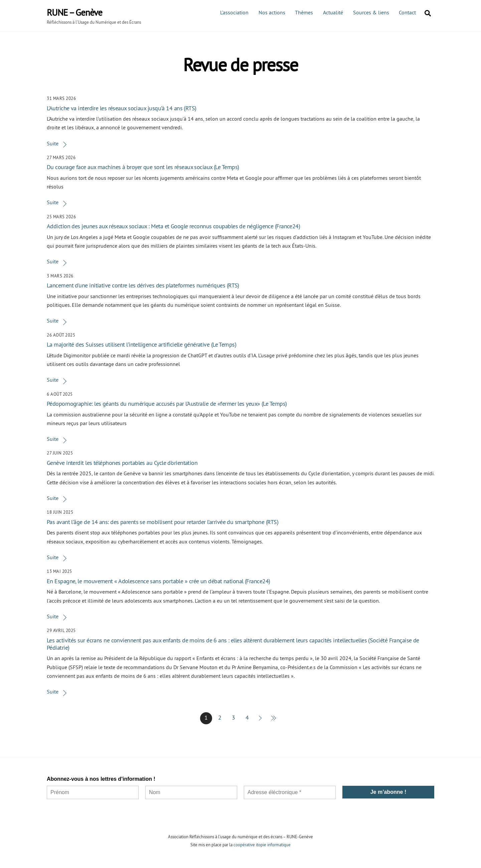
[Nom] (191, 792)
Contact (407, 12)
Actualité (333, 12)
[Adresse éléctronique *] (290, 792)
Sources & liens (371, 12)
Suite (53, 143)
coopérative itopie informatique (262, 845)
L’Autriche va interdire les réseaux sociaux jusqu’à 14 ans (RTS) (122, 108)
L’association (234, 12)
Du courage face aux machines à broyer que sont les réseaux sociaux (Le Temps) (143, 167)
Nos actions (272, 12)
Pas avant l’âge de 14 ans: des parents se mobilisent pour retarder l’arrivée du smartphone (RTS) (163, 522)
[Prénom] (93, 792)
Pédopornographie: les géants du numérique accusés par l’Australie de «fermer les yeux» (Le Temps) (167, 404)
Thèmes (304, 12)
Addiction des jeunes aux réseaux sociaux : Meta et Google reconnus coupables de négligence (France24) (173, 226)
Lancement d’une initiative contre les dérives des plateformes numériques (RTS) (143, 285)
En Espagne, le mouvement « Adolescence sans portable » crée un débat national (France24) (158, 581)
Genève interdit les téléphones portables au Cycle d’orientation (122, 463)
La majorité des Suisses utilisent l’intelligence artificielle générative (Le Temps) (141, 344)
